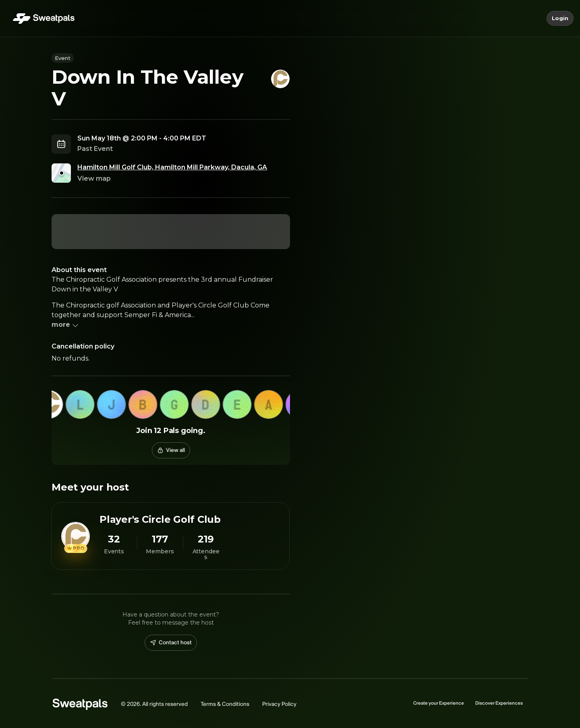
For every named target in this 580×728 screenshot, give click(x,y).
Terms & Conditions (225, 704)
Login (560, 19)
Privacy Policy (279, 704)
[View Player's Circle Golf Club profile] (170, 536)
